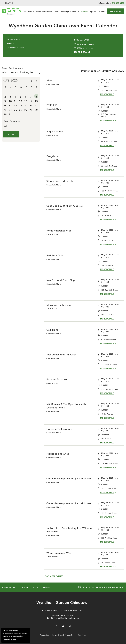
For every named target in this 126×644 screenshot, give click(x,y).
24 (10, 110)
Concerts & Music (16, 47)
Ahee (11, 43)
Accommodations (43, 11)
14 (31, 101)
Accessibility (45, 635)
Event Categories (12, 121)
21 (31, 105)
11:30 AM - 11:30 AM (85, 44)
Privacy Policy (71, 635)
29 (36, 110)
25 (15, 110)
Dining (57, 11)
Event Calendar (9, 587)
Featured (14, 39)
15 (36, 101)
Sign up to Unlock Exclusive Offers (101, 587)
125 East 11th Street (85, 48)
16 (5, 105)
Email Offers (58, 635)
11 (15, 101)
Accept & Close (9, 640)
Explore (84, 11)
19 (21, 105)
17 (10, 105)
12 (21, 101)
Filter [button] (11, 134)
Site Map (82, 635)
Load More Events (53, 576)
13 (26, 101)
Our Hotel (28, 11)
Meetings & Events (69, 11)
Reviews (47, 587)
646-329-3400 (67, 615)
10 (10, 101)
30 (5, 114)
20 (26, 105)
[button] (116, 11)
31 (10, 114)
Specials (94, 11)
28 (31, 110)
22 (36, 105)
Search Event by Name (12, 68)
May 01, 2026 (82, 40)
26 (21, 110)
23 (5, 110)
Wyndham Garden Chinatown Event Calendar (63, 25)
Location (24, 587)
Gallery (102, 11)
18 (15, 105)
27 (26, 110)
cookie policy (18, 636)
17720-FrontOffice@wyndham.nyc (63, 618)
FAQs (36, 587)
